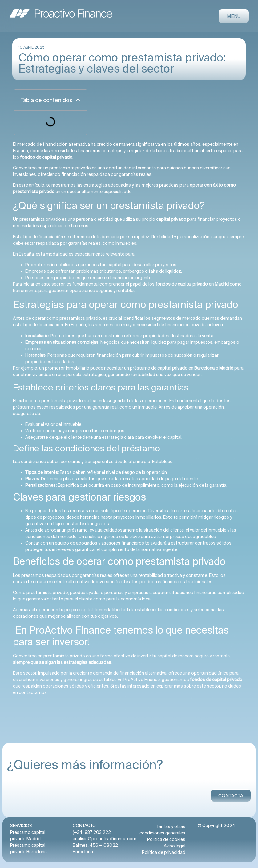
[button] (78, 100)
